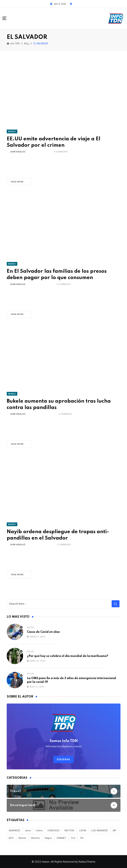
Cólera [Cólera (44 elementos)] (39, 831)
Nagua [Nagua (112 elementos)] (48, 838)
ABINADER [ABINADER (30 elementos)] (14, 831)
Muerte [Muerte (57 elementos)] (22, 838)
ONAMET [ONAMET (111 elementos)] (61, 838)
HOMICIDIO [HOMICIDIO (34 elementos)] (54, 831)
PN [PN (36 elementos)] (82, 838)
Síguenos (63, 759)
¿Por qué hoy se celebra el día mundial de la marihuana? (68, 656)
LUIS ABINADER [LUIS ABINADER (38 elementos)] (99, 831)
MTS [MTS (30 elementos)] (11, 838)
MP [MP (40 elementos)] (114, 831)
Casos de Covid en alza (43, 632)
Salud (30, 627)
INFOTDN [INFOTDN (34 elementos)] (69, 831)
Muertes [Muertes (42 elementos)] (35, 838)
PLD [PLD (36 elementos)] (73, 838)
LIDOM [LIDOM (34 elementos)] (83, 831)
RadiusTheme (87, 862)
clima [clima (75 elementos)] (28, 831)
